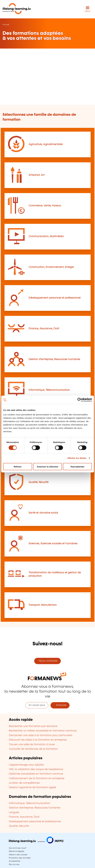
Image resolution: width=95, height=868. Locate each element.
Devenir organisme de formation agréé (32, 787)
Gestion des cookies (18, 855)
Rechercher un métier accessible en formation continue (43, 731)
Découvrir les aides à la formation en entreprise (38, 740)
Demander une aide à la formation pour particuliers (41, 735)
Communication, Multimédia (46, 236)
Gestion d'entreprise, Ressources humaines (35, 808)
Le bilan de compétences (24, 783)
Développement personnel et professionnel (55, 298)
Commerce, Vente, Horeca (45, 206)
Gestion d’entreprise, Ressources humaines (54, 359)
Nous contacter (48, 661)
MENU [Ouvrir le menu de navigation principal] (88, 11)
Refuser (18, 466)
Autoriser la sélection (47, 466)
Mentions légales (17, 851)
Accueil (6, 25)
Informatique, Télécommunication (49, 390)
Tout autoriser (77, 466)
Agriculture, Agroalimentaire (46, 144)
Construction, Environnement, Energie (51, 267)
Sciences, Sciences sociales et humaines (53, 544)
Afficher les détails (77, 458)
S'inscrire (60, 705)
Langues (14, 812)
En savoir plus (37, 705)
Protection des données (20, 858)
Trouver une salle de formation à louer (32, 745)
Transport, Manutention (43, 605)
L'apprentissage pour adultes (26, 765)
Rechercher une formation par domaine (33, 726)
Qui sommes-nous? (18, 848)
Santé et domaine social (43, 513)
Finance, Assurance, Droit (44, 329)
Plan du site (14, 864)
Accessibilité (14, 861)
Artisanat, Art (37, 175)
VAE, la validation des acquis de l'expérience (36, 769)
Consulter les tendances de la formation (33, 749)
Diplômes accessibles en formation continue (36, 774)
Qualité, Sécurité (38, 482)
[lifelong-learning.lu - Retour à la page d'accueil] (17, 9)
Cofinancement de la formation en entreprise (37, 778)
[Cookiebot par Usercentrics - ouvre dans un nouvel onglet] (79, 400)
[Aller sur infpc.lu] (36, 843)
